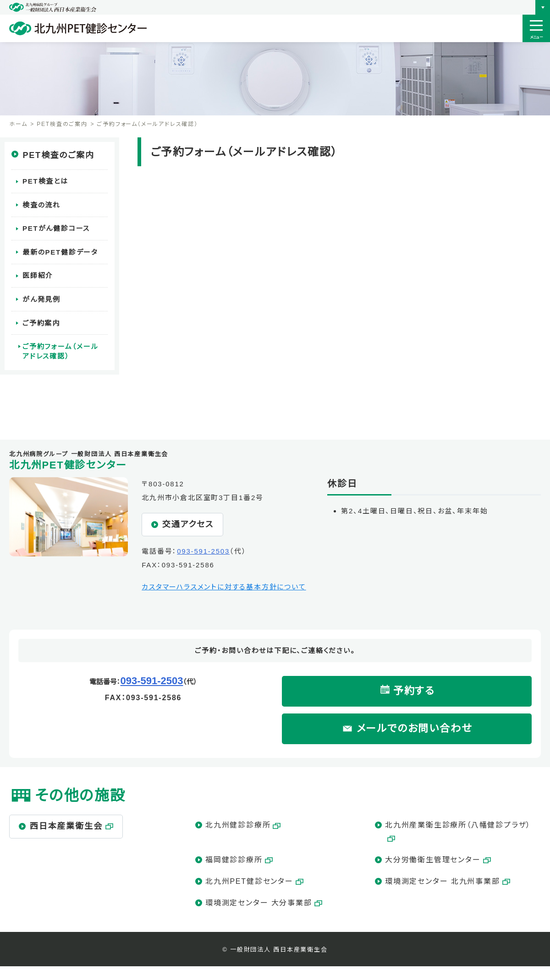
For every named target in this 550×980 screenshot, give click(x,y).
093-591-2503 (203, 551)
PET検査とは (45, 181)
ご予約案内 (41, 318)
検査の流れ (41, 204)
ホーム (18, 124)
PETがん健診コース (56, 227)
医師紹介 (38, 273)
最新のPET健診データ (60, 250)
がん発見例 (41, 296)
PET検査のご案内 (62, 124)
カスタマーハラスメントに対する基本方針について (224, 587)
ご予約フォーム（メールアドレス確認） (64, 346)
